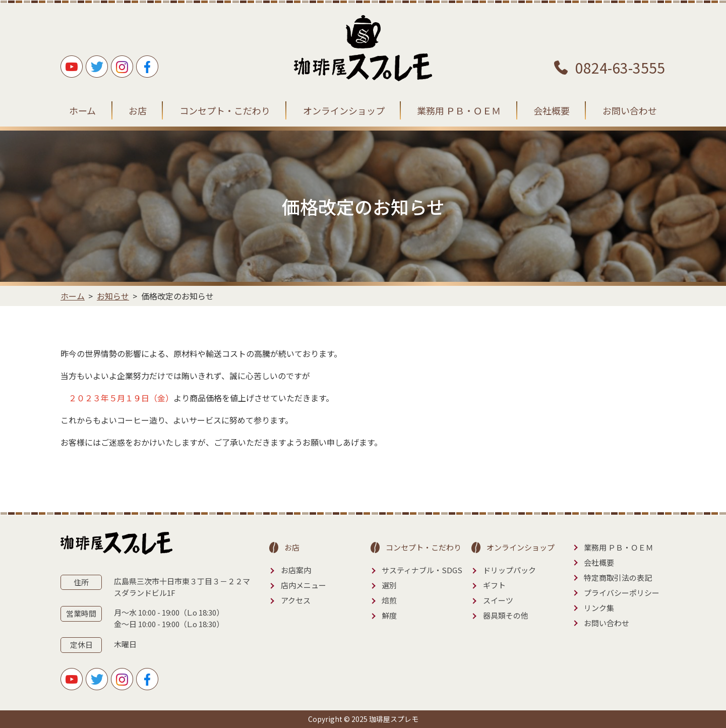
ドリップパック (509, 570)
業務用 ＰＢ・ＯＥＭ (459, 110)
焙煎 (389, 600)
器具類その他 (506, 615)
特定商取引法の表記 (618, 578)
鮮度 (389, 615)
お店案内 (296, 570)
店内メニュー (304, 585)
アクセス (296, 600)
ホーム (82, 110)
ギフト (494, 585)
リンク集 (599, 608)
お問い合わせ (630, 110)
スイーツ (498, 600)
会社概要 (552, 110)
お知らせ (113, 296)
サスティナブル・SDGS (422, 570)
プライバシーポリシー (622, 593)
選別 (389, 585)
